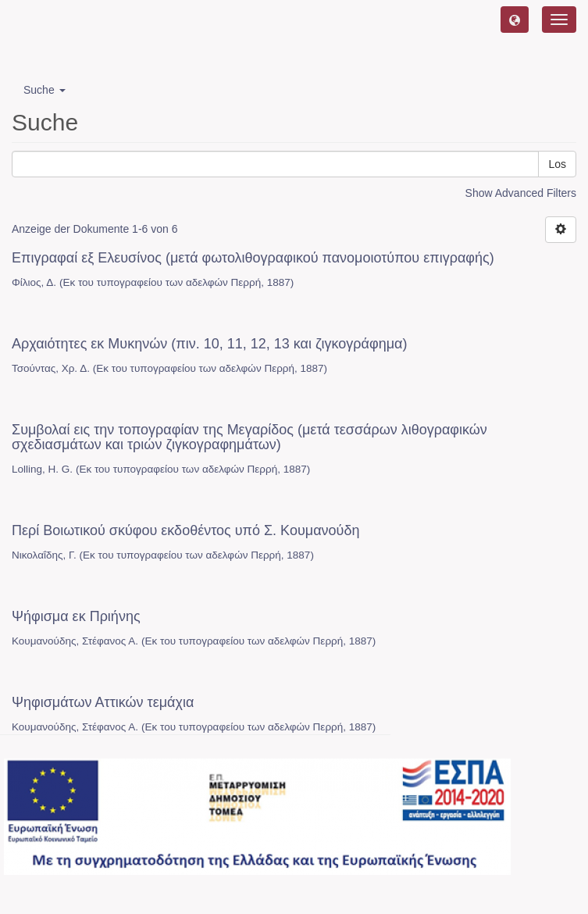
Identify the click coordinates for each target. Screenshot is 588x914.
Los (557, 164)
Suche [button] (45, 90)
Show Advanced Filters (521, 193)
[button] (515, 20)
